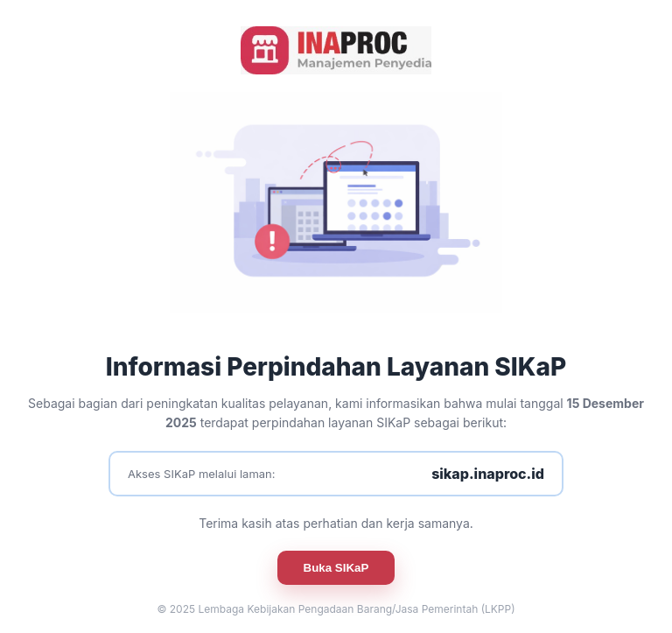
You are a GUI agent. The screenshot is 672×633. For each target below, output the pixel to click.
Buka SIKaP (336, 568)
